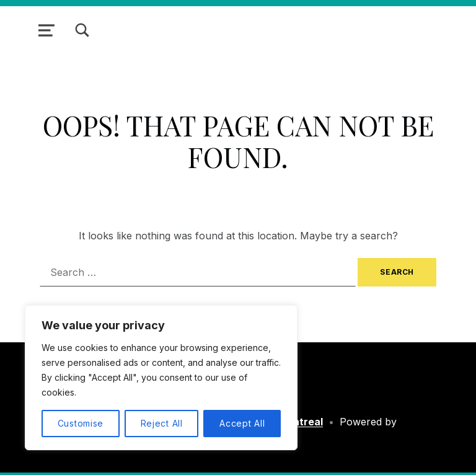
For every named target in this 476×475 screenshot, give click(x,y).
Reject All (162, 423)
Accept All (242, 423)
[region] (161, 378)
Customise (81, 423)
